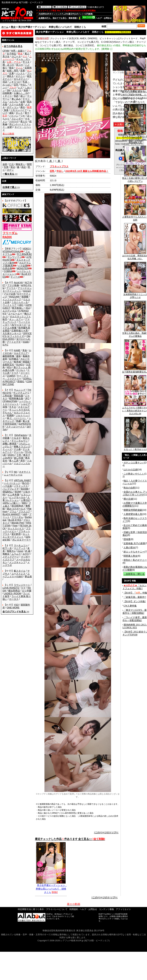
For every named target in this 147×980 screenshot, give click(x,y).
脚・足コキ (8, 65)
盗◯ (23, 96)
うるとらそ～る (20, 302)
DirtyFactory (21, 435)
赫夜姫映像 (8, 356)
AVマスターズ (19, 325)
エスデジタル (9, 311)
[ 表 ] (51, 161)
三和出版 (7, 396)
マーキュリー (21, 545)
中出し (24, 85)
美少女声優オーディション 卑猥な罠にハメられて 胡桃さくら (52, 887)
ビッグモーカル (17, 497)
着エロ (24, 121)
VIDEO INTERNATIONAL (17, 250)
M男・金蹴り (18, 51)
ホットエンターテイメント (16, 535)
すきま (13, 407)
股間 (29, 164)
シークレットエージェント (17, 403)
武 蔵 (28, 551)
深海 (5, 407)
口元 (11, 164)
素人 (27, 54)
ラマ (23, 588)
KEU (9, 367)
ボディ (10, 170)
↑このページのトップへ (106, 833)
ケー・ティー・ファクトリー (15, 377)
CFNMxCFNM (10, 401)
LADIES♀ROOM (12, 593)
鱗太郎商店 (14, 591)
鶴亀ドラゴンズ (22, 446)
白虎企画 (7, 268)
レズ (20, 87)
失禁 (6, 167)
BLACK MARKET (11, 514)
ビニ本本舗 (13, 494)
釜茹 (18, 356)
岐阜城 (17, 362)
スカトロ (17, 90)
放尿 (26, 90)
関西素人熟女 (131, 556)
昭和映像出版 (16, 398)
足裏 (11, 73)
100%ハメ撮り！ (11, 503)
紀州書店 (14, 359)
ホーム (5, 27)
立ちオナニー (21, 79)
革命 (25, 350)
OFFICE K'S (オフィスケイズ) (17, 335)
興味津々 (20, 164)
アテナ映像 (13, 285)
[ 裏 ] (59, 161)
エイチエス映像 (16, 326)
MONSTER (23, 268)
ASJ (28, 308)
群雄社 (21, 381)
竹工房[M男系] (24, 254)
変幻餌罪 (16, 534)
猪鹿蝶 (25, 297)
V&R (25, 514)
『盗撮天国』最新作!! (135, 597)
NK (15, 472)
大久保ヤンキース (12, 333)
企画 (23, 102)
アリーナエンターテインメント (17, 290)
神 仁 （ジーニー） (17, 418)
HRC (21, 305)
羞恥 (11, 113)
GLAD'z (20, 364)
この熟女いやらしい (134, 474)
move (20, 551)
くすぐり (7, 96)
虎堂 (23, 461)
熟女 (13, 27)
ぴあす (27, 492)
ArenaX (27, 291)
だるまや (16, 438)
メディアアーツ (11, 557)
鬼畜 (6, 110)
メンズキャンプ (17, 562)
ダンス (19, 113)
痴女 (11, 68)
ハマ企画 (23, 266)
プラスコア (24, 511)
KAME (17, 350)
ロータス (14, 599)
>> (10, 174)
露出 (23, 107)
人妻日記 (25, 500)
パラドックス (21, 486)
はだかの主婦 (131, 470)
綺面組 (26, 362)
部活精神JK (17, 506)
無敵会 (6, 554)
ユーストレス (18, 574)
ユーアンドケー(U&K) (16, 575)
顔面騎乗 (7, 93)
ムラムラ (16, 554)
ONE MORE (13, 608)
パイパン (14, 116)
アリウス (11, 288)
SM (9, 90)
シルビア (25, 404)
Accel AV (18, 282)
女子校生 (11, 54)
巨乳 (16, 85)
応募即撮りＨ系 (20, 331)
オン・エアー (16, 319)
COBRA (8, 271)
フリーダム (17, 517)
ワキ (23, 116)
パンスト (20, 73)
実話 (13, 167)
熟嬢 (18, 421)
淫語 (5, 82)
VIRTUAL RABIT (22, 480)
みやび (26, 554)
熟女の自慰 (129, 488)
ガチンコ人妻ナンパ (134, 463)
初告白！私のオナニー (135, 560)
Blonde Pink (18, 523)
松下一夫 (7, 548)
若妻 (23, 70)
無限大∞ (11, 551)
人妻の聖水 (129, 548)
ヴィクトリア (9, 305)
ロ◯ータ (16, 56)
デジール (18, 452)
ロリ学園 (27, 591)
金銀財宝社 (8, 364)
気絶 (16, 96)
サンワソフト (14, 257)
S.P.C (5, 345)
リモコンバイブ (18, 110)
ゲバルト (21, 370)
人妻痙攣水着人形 (133, 514)
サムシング (20, 390)
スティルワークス (15, 427)
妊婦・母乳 (13, 70)
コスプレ (14, 102)
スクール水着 (16, 104)
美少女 (6, 56)
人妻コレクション (16, 499)
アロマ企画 (10, 294)
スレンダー (17, 119)
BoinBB (25, 489)
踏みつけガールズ (16, 509)
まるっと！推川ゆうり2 (135, 448)
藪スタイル (20, 571)
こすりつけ (15, 82)
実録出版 (18, 396)
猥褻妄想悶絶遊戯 (133, 510)
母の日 (25, 483)
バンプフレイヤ (11, 489)
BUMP (18, 492)
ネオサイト (25, 472)
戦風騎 (10, 415)
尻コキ (20, 65)
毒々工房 (14, 461)
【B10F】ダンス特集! (135, 601)
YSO (16, 605)
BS (4, 494)
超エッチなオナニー (134, 552)
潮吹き (10, 76)
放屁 (5, 164)
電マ (27, 113)
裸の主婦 (128, 499)
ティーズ (15, 277)
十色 (19, 455)
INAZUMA (14, 297)
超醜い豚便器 (9, 444)
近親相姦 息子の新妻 (134, 543)
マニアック (20, 548)
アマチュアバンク (16, 321)
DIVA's (11, 455)
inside (26, 342)
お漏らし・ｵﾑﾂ (21, 93)
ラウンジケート (22, 585)
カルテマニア (21, 353)
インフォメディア (12, 299)
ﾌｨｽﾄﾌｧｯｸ (14, 121)
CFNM (6, 51)
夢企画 (28, 576)
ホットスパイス (16, 528)
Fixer (15, 526)
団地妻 (127, 539)
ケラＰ (15, 373)
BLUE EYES (15, 520)
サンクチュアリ (21, 393)
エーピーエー (15, 314)
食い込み (16, 99)
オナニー (20, 76)
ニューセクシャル (13, 475)
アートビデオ (14, 342)
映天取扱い (18, 308)
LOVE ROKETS (11, 588)
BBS (24, 503)
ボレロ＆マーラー (21, 540)
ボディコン (13, 107)
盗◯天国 (19, 458)
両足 (24, 167)
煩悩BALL (8, 492)
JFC (27, 398)
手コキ (26, 62)
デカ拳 (17, 449)
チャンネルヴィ (20, 441)
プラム (13, 511)
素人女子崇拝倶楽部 (16, 422)
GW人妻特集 (130, 606)
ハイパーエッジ (12, 483)
